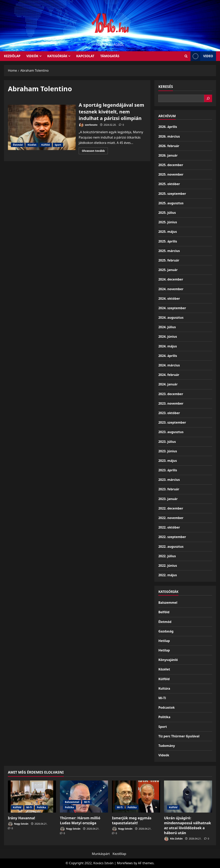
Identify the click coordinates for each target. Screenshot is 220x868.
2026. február (169, 146)
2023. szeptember (172, 422)
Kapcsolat (85, 56)
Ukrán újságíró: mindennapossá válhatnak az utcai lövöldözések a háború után (187, 825)
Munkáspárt (101, 854)
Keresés (166, 87)
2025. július (167, 213)
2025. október (169, 184)
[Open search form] (186, 56)
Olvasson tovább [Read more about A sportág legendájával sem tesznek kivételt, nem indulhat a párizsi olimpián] (95, 151)
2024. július (167, 327)
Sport (58, 145)
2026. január (168, 155)
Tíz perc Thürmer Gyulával (179, 736)
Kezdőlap (119, 854)
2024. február (169, 375)
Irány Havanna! (21, 818)
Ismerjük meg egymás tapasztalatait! (132, 820)
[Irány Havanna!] (32, 797)
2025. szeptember (172, 194)
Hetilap (164, 641)
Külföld (46, 145)
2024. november (171, 289)
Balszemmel (168, 603)
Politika (164, 717)
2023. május (168, 461)
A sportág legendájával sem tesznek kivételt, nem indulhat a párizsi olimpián (42, 127)
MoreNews (125, 863)
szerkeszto (88, 125)
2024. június (168, 337)
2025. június (168, 222)
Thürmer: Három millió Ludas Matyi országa (80, 820)
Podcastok (166, 707)
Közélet (32, 145)
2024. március (169, 365)
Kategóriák (57, 56)
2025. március (169, 251)
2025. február (169, 260)
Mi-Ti (162, 698)
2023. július (167, 442)
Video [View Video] (202, 56)
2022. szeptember (172, 537)
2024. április (168, 356)
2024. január (168, 384)
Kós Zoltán (173, 839)
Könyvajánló (168, 660)
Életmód (18, 145)
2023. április (168, 470)
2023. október (169, 413)
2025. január (168, 270)
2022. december (171, 508)
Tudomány (167, 746)
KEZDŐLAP (12, 56)
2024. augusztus (171, 318)
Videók (32, 56)
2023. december (171, 394)
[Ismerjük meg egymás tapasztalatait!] (136, 797)
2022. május (168, 575)
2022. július (167, 556)
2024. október (169, 299)
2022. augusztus (171, 547)
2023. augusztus (171, 432)
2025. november (171, 174)
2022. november (171, 518)
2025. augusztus (171, 203)
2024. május (168, 346)
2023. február (169, 489)
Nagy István (18, 824)
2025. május (168, 232)
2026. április (168, 127)
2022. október (169, 527)
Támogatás (110, 56)
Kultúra (164, 688)
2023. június (168, 451)
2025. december (171, 165)
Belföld (164, 612)
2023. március (169, 480)
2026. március (169, 136)
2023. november (171, 403)
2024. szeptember (172, 308)
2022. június (168, 566)
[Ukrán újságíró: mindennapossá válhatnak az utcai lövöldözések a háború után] (188, 797)
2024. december (171, 279)
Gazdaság (166, 631)
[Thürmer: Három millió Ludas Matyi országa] (84, 797)
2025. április (168, 241)
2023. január (168, 499)
